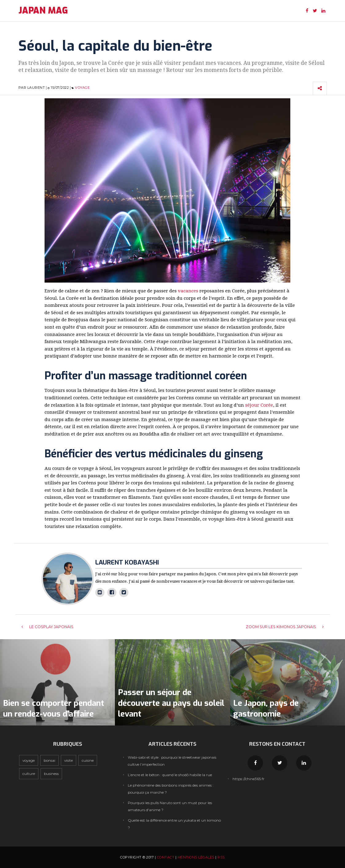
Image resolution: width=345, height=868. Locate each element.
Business (51, 774)
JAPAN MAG (43, 11)
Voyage (82, 88)
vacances (188, 291)
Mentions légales (196, 857)
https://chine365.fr (249, 779)
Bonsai (49, 760)
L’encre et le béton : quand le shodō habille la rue (170, 775)
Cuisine (88, 760)
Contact (166, 857)
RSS (221, 857)
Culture (29, 774)
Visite (69, 760)
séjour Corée (259, 405)
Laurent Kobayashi (127, 562)
